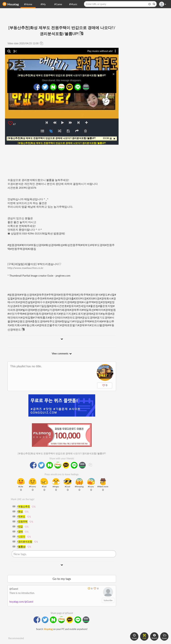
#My (43, 4)
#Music (73, 4)
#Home (28, 4)
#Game (58, 4)
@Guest (14, 589)
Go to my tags (62, 579)
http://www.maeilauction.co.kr (25, 268)
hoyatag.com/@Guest (21, 602)
